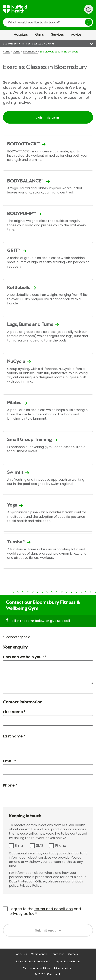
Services (57, 35)
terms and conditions (54, 909)
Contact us (57, 954)
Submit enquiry (48, 930)
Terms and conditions (37, 968)
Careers (73, 954)
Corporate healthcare (67, 961)
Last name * (14, 736)
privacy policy (22, 914)
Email (20, 846)
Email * (9, 761)
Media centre (39, 954)
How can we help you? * (25, 657)
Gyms (39, 35)
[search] (48, 22)
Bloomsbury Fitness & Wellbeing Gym (28, 44)
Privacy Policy (31, 886)
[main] (48, 494)
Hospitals (21, 35)
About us (22, 954)
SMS (40, 846)
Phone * (10, 785)
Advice (76, 35)
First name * (14, 712)
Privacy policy (63, 968)
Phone (60, 846)
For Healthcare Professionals (33, 961)
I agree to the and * (45, 911)
